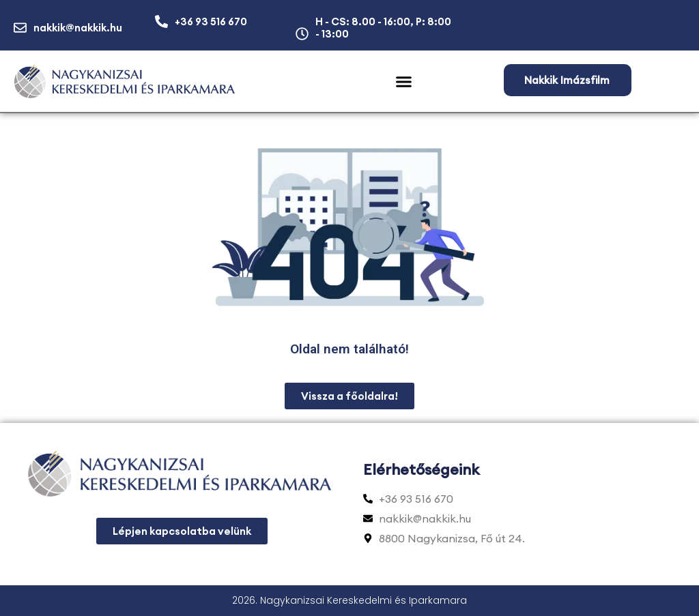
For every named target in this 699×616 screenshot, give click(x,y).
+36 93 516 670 (211, 21)
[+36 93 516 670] (161, 21)
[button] (404, 82)
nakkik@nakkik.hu (78, 28)
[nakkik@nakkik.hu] (20, 28)
